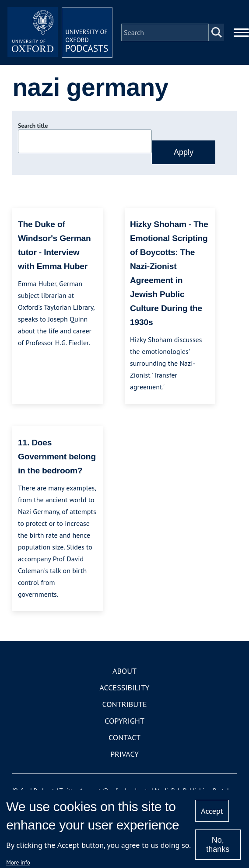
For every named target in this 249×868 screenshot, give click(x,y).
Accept (212, 811)
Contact (124, 737)
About (124, 671)
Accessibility (124, 688)
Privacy (124, 754)
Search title (33, 126)
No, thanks (218, 845)
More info (18, 862)
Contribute (124, 704)
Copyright (124, 721)
